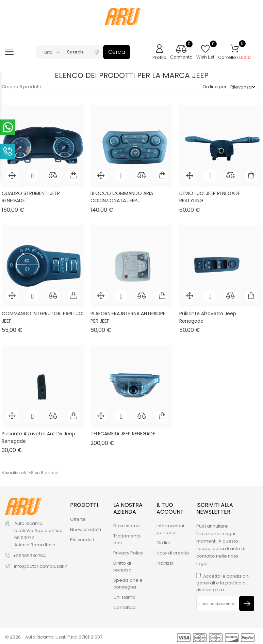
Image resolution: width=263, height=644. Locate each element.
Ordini (163, 541)
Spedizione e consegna (128, 582)
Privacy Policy (128, 551)
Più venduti (82, 538)
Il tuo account (170, 506)
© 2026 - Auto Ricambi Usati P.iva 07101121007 (54, 635)
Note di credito (173, 551)
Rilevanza (241, 87)
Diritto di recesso (122, 565)
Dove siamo (127, 524)
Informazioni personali (170, 527)
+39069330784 (29, 554)
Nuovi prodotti (86, 527)
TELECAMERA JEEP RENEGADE (123, 434)
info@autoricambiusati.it (41, 564)
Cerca (117, 52)
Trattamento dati (127, 537)
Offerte (78, 517)
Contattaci (125, 605)
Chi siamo (124, 595)
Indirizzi (165, 561)
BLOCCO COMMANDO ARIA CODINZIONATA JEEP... (122, 197)
